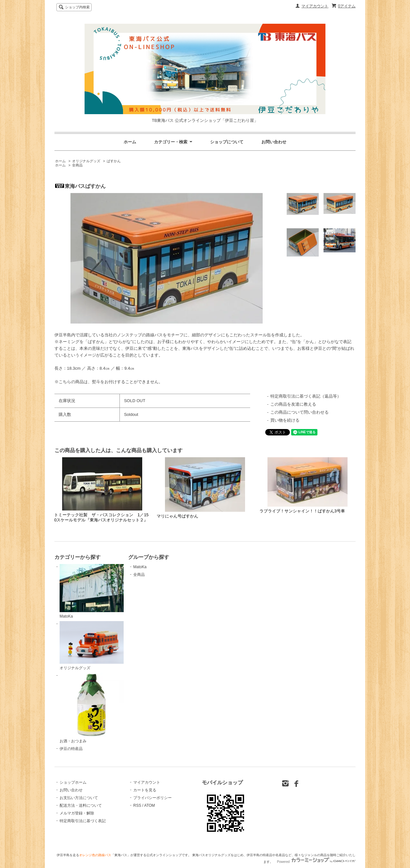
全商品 (77, 165)
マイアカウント (315, 6)
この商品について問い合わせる (299, 412)
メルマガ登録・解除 (77, 813)
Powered (316, 862)
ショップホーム (73, 782)
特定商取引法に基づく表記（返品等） (306, 396)
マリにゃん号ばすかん (177, 516)
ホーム (130, 142)
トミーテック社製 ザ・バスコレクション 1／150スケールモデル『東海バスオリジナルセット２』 (101, 517)
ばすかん (114, 161)
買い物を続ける (285, 420)
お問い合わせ (274, 142)
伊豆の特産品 (71, 749)
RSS (137, 805)
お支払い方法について (79, 798)
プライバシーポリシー (152, 798)
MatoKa (92, 591)
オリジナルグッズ (86, 161)
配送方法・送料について (81, 805)
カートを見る (145, 790)
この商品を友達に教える (293, 404)
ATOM (150, 805)
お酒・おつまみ (92, 708)
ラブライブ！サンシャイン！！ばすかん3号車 (302, 511)
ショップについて (227, 142)
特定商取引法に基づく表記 (83, 821)
